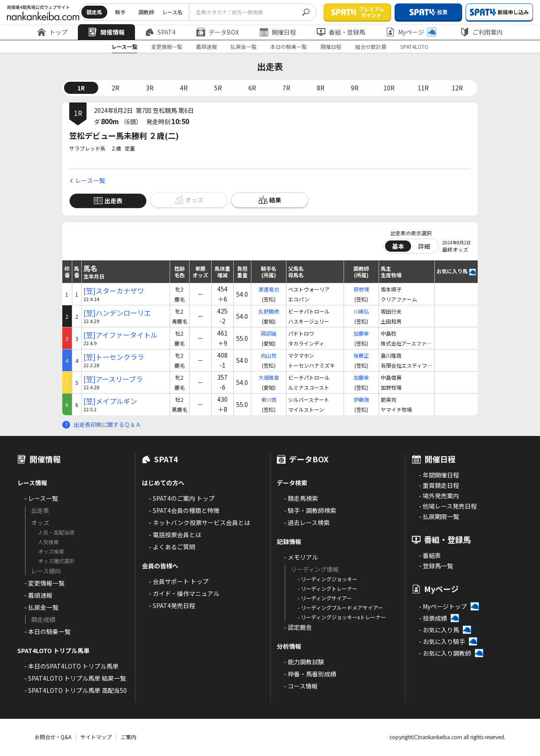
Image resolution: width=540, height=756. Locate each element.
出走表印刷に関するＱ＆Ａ (107, 424)
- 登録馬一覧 (436, 566)
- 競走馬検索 (301, 498)
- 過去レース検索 (307, 522)
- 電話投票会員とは (175, 535)
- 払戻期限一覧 (439, 516)
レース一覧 (124, 46)
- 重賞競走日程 (439, 485)
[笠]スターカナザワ (114, 291)
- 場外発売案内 (439, 496)
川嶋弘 (361, 311)
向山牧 (269, 355)
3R (150, 88)
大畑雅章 (269, 377)
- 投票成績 (433, 618)
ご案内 (129, 737)
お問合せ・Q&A (53, 737)
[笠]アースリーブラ (113, 379)
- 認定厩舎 (298, 627)
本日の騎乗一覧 (289, 46)
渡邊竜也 (269, 289)
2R (116, 88)
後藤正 (361, 355)
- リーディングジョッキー (328, 579)
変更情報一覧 (167, 46)
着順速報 (206, 46)
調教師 (146, 12)
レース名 (172, 12)
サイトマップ (96, 737)
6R (252, 88)
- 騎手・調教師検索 (310, 510)
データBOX (218, 32)
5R (218, 88)
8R (321, 88)
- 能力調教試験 (304, 662)
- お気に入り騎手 (442, 641)
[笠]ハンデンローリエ (117, 313)
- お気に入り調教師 (445, 653)
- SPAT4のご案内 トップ (182, 498)
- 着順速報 (38, 595)
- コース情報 (301, 686)
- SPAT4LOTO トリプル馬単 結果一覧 (75, 678)
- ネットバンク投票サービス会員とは (199, 522)
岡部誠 (269, 333)
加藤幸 (361, 333)
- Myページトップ (443, 606)
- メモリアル (301, 557)
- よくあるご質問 (172, 547)
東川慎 (269, 399)
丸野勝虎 (269, 311)
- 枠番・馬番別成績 (310, 674)
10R (389, 88)
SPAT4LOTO (414, 46)
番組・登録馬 (341, 32)
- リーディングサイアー (325, 598)
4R (184, 88)
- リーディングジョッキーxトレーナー (342, 617)
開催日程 (278, 32)
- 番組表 (430, 555)
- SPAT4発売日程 (172, 605)
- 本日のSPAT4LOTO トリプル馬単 (71, 666)
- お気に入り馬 (439, 630)
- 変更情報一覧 (44, 583)
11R (423, 88)
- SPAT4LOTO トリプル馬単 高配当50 (76, 690)
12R (457, 88)
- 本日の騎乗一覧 (47, 631)
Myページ (411, 32)
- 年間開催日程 (439, 475)
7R (286, 88)
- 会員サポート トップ (179, 581)
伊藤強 (361, 399)
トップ (52, 32)
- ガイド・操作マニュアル (184, 593)
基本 (398, 246)
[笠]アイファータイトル (121, 335)
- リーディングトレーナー (328, 588)
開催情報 (106, 32)
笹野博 (361, 289)
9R (355, 88)
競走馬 (94, 12)
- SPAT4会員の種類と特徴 (184, 510)
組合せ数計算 (371, 46)
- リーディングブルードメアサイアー (340, 607)
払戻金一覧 (244, 46)
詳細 (424, 246)
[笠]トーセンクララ (114, 357)
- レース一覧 (41, 498)
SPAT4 (161, 32)
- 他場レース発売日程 (448, 506)
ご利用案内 (482, 32)
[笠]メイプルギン (110, 401)
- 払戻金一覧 (41, 607)
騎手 (120, 12)
